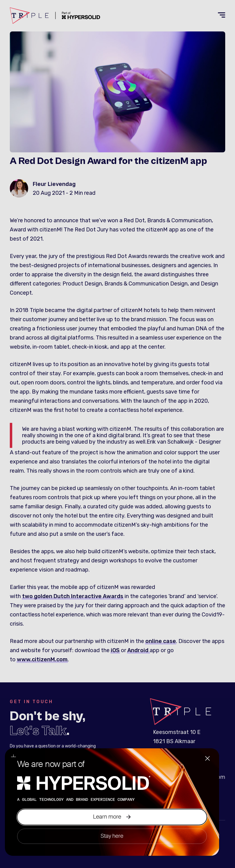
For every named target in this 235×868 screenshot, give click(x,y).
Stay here (112, 836)
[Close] (207, 759)
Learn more (112, 817)
